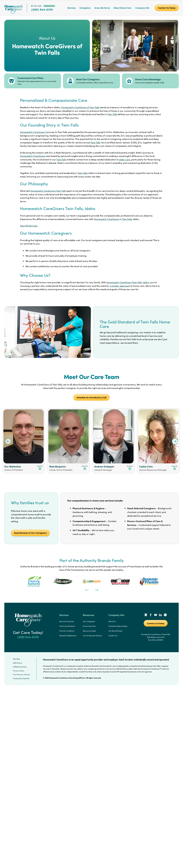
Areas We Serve (102, 8)
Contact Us (113, 636)
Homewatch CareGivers (33, 156)
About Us (112, 621)
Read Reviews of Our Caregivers (30, 533)
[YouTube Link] (156, 615)
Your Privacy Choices (21, 674)
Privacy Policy (19, 671)
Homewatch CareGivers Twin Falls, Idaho (128, 282)
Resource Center (89, 631)
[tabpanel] (34, 581)
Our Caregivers (89, 621)
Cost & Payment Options (92, 636)
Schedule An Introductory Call (91, 397)
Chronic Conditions (67, 631)
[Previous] (87, 590)
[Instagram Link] (165, 615)
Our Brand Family (115, 631)
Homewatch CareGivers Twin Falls (48, 191)
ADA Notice (17, 663)
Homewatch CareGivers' (33, 132)
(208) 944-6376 (42, 9)
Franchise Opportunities (118, 626)
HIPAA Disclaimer (20, 667)
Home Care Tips (89, 626)
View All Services (29, 226)
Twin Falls (112, 114)
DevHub (26, 678)
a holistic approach (120, 286)
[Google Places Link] (146, 615)
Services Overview (67, 621)
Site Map (16, 659)
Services (72, 8)
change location (49, 6)
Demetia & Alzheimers (68, 636)
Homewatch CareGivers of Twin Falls (80, 107)
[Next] (96, 590)
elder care (125, 160)
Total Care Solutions (67, 626)
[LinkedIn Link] (160, 615)
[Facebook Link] (151, 615)
